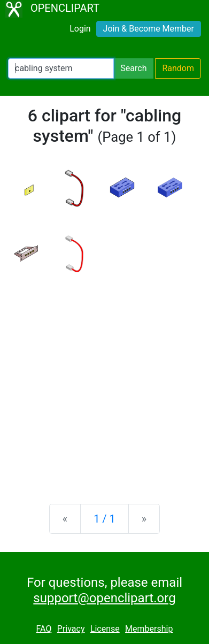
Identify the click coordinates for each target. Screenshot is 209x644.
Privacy (71, 629)
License (105, 629)
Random (178, 68)
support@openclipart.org (104, 598)
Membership (149, 629)
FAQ (44, 629)
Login (80, 29)
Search (133, 68)
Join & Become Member (149, 29)
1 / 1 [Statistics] (104, 519)
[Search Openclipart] (61, 68)
